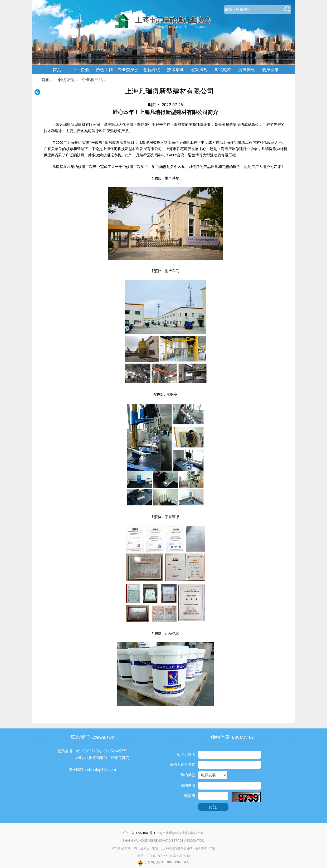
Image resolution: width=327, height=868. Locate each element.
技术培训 (175, 70)
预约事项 (188, 785)
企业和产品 (92, 80)
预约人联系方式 (182, 765)
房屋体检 (247, 70)
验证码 (190, 796)
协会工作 (104, 70)
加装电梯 (223, 70)
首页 (57, 70)
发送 (213, 807)
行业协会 (81, 70)
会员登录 (270, 70)
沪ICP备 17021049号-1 (139, 833)
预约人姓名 (186, 755)
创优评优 (152, 70)
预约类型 (188, 775)
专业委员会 (128, 70)
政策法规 (199, 70)
